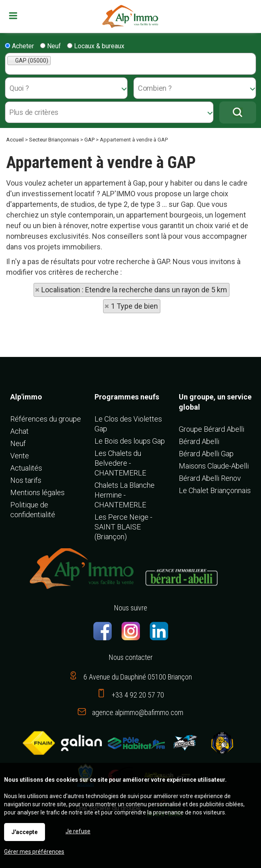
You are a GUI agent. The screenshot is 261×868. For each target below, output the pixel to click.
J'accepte (25, 832)
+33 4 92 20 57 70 (138, 695)
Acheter (19, 46)
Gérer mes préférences (34, 852)
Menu (14, 16)
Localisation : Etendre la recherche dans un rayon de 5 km (134, 290)
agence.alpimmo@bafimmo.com (138, 712)
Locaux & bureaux (96, 46)
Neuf (51, 46)
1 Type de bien (134, 306)
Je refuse (78, 831)
